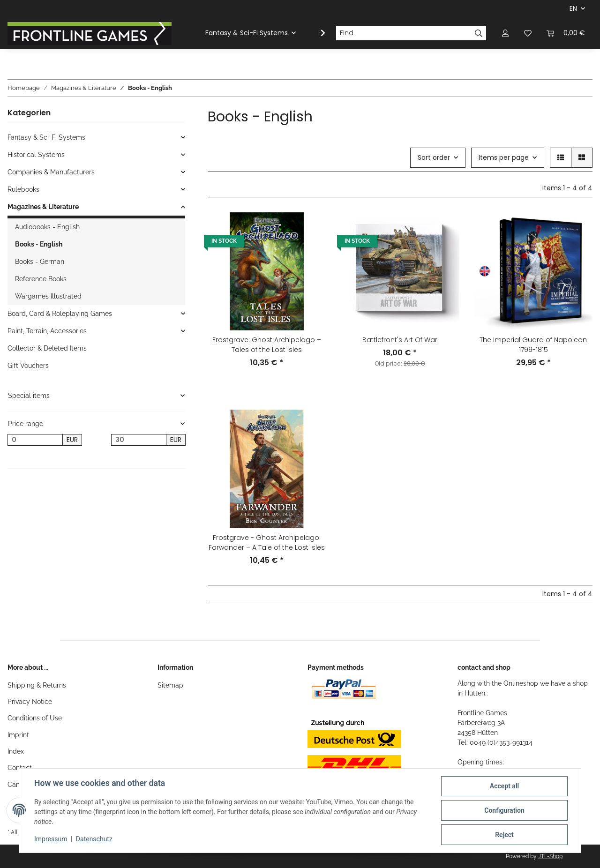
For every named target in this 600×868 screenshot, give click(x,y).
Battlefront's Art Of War (400, 340)
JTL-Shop (550, 856)
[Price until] (139, 440)
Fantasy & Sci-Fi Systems (46, 137)
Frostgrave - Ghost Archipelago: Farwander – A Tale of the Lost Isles (267, 542)
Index (16, 751)
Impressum (51, 839)
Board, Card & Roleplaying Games (60, 314)
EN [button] (573, 8)
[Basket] (566, 33)
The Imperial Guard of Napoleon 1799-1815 (533, 345)
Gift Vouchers (28, 366)
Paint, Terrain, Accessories (47, 331)
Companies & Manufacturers (51, 172)
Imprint (18, 735)
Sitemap (170, 685)
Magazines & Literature (43, 207)
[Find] (404, 33)
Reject (504, 835)
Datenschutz (94, 839)
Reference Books (41, 279)
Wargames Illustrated (48, 296)
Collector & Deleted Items (47, 348)
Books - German (40, 262)
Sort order (434, 157)
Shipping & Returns (37, 685)
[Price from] (35, 440)
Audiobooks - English (47, 227)
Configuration (504, 810)
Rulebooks (23, 189)
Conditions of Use (35, 718)
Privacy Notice (30, 702)
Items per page (504, 157)
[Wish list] (528, 33)
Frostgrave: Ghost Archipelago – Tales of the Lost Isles (267, 345)
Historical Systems (36, 155)
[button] (505, 33)
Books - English (39, 244)
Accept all (504, 786)
